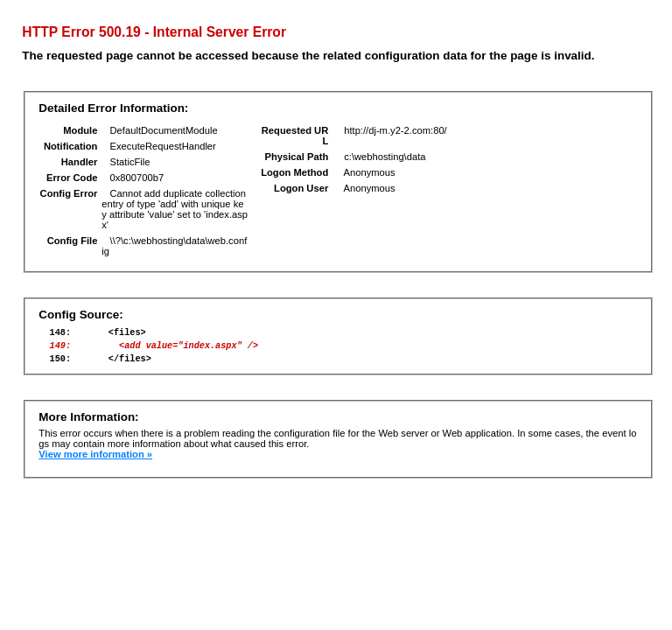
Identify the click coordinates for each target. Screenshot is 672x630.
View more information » (95, 462)
